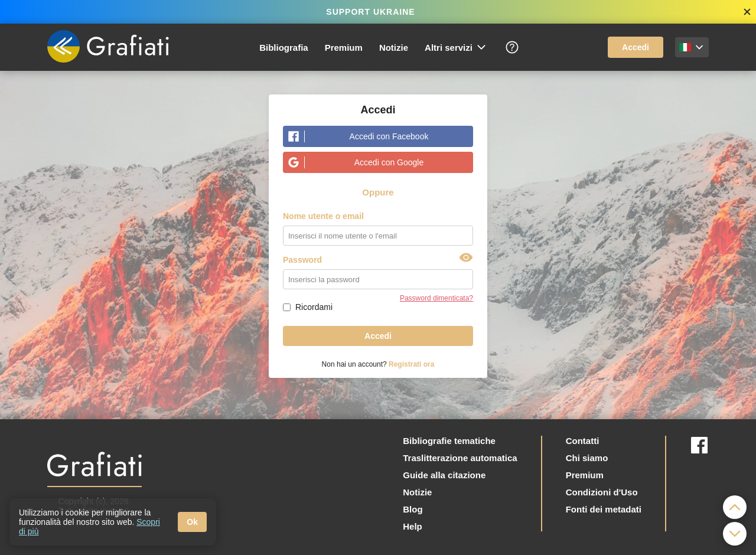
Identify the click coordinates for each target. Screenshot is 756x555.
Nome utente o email (323, 216)
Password (302, 260)
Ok (192, 522)
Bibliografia (284, 48)
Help (413, 526)
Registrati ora (411, 364)
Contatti (583, 441)
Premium (344, 48)
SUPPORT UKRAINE (370, 12)
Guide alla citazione (444, 475)
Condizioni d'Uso (602, 492)
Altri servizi (456, 47)
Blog (413, 509)
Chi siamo (587, 458)
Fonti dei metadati (604, 509)
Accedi (636, 47)
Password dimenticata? (436, 298)
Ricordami (314, 307)
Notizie (394, 48)
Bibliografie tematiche (449, 441)
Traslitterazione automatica (460, 458)
